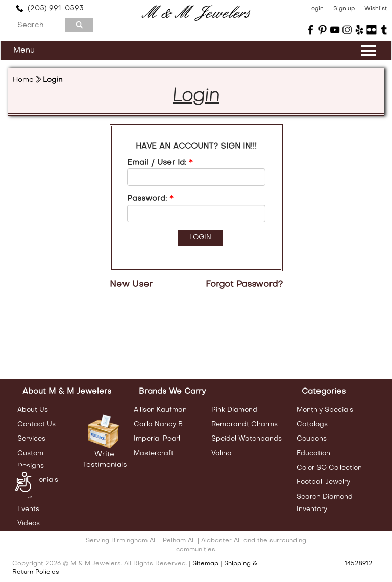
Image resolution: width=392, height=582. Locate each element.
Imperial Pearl (157, 439)
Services (31, 439)
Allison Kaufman (160, 410)
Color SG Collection (329, 468)
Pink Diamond (234, 410)
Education (313, 454)
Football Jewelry (323, 482)
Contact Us (36, 425)
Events (28, 509)
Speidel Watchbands (247, 439)
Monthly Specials (325, 410)
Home (23, 80)
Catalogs (312, 425)
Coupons (312, 439)
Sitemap (205, 564)
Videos (29, 524)
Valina (222, 454)
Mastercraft (154, 454)
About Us (33, 410)
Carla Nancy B (158, 425)
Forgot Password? (244, 285)
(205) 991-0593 (50, 8)
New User (131, 285)
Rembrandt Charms (244, 425)
